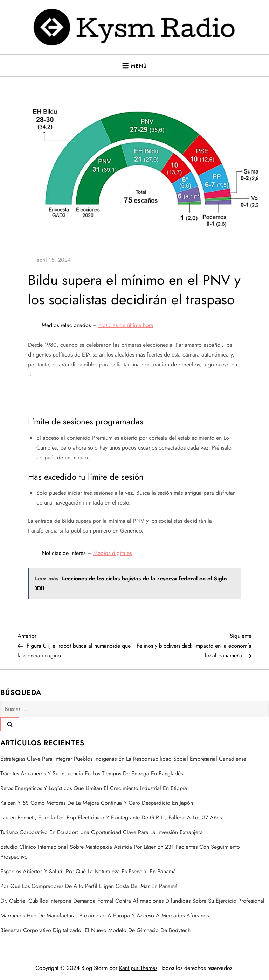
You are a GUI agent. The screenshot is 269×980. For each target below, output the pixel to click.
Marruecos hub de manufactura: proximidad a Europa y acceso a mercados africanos (105, 915)
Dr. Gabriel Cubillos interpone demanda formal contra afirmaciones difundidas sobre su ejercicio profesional (132, 901)
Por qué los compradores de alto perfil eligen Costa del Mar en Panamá (89, 886)
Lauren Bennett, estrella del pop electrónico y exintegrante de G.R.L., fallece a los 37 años (111, 817)
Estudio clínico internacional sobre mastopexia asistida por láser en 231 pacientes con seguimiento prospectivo (120, 852)
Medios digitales (112, 553)
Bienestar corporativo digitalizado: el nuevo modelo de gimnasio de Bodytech (95, 930)
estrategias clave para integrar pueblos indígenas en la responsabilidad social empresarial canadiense (123, 759)
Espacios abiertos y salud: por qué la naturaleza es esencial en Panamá (88, 871)
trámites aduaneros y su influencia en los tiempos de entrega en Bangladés (92, 773)
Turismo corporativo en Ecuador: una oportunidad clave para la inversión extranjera (102, 832)
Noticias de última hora (126, 325)
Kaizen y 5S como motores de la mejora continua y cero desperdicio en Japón (97, 803)
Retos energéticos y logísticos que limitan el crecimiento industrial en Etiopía (94, 788)
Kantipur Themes (138, 968)
